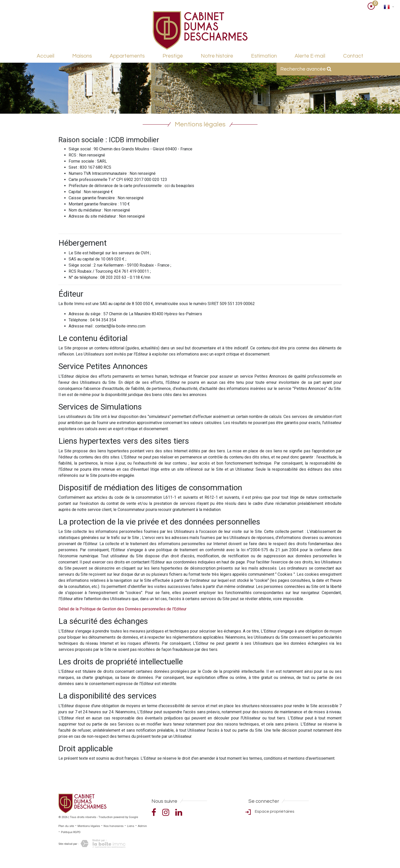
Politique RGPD (71, 832)
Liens (131, 826)
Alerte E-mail (310, 56)
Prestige (173, 56)
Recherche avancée (306, 69)
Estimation (264, 56)
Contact (353, 56)
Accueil (46, 56)
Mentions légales (89, 826)
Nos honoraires (114, 826)
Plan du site (66, 826)
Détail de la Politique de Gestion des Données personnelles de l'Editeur (122, 609)
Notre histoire (217, 56)
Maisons (82, 56)
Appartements (127, 56)
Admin (142, 826)
